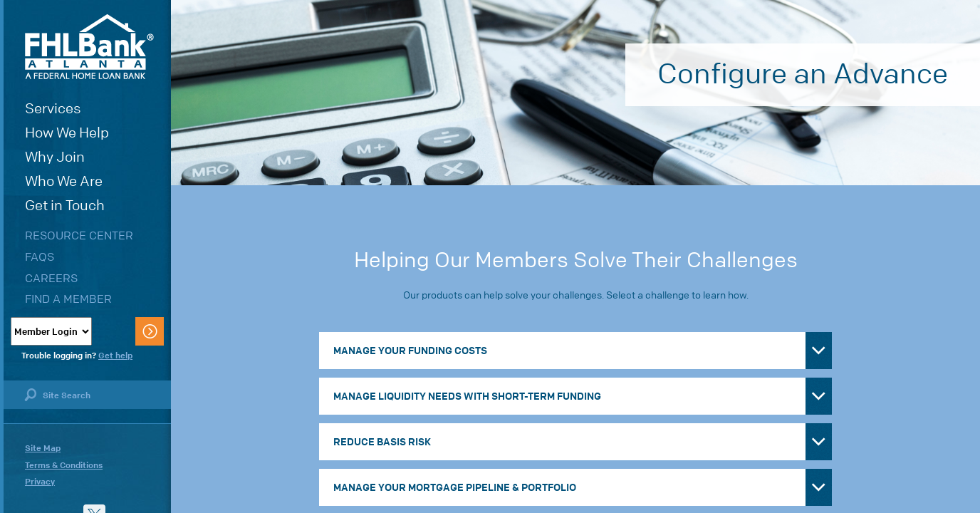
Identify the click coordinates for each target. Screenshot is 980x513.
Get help (115, 356)
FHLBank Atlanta (89, 47)
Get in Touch (65, 206)
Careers (51, 278)
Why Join (55, 157)
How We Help (67, 133)
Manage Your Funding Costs (410, 351)
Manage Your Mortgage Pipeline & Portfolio (455, 487)
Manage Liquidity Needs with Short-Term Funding (467, 396)
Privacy (40, 482)
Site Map (43, 448)
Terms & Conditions (64, 465)
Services (53, 109)
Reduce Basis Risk (382, 442)
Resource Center (79, 235)
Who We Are (64, 181)
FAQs (40, 257)
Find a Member (68, 299)
